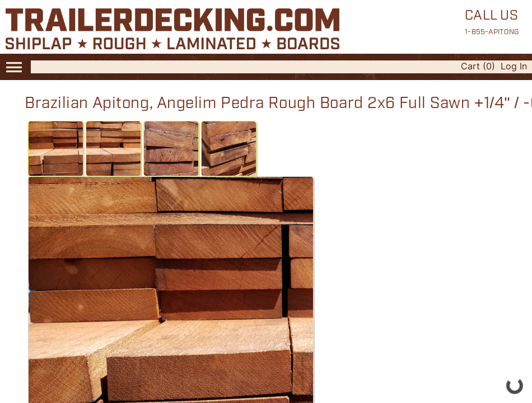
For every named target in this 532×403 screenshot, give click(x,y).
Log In (514, 66)
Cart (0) (478, 66)
